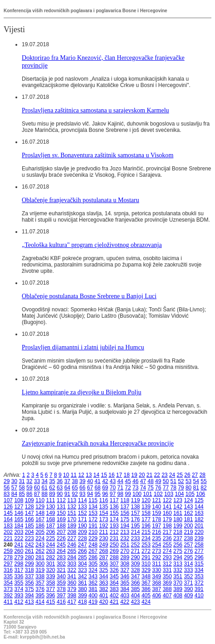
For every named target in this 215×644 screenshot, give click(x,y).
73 (135, 488)
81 (196, 488)
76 (158, 488)
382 (103, 589)
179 (167, 519)
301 (51, 564)
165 (19, 519)
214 (136, 532)
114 (83, 500)
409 (188, 596)
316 (8, 570)
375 (29, 589)
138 (136, 507)
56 (7, 488)
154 (103, 513)
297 (8, 564)
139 (146, 507)
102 (158, 494)
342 (83, 576)
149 (51, 513)
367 (146, 583)
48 (150, 481)
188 (61, 526)
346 (125, 576)
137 (125, 507)
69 (105, 488)
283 (61, 557)
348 (146, 576)
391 (199, 589)
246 (72, 545)
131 (61, 507)
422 (125, 602)
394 (29, 596)
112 (61, 500)
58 (22, 488)
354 (8, 583)
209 (83, 532)
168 (51, 519)
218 (178, 532)
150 (61, 513)
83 (7, 494)
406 (156, 596)
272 (146, 551)
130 (51, 507)
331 (167, 570)
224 (40, 538)
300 (40, 564)
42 (105, 481)
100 (137, 494)
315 (199, 564)
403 (125, 596)
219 (188, 532)
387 (156, 589)
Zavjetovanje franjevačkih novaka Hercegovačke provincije (98, 443)
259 (8, 551)
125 (199, 500)
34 (45, 481)
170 (72, 519)
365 (125, 583)
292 (156, 557)
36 (60, 481)
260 (19, 551)
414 (40, 602)
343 (93, 576)
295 (188, 557)
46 (135, 481)
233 (136, 538)
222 (19, 538)
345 (114, 576)
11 (74, 475)
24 (172, 475)
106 (200, 494)
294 (178, 557)
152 (83, 513)
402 (114, 596)
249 (103, 545)
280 (29, 557)
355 (19, 583)
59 (29, 488)
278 (8, 557)
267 (93, 551)
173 (103, 519)
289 (125, 557)
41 (97, 481)
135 (103, 507)
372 (199, 583)
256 (178, 545)
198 (167, 526)
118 (125, 500)
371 (188, 583)
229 (93, 538)
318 (29, 570)
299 (29, 564)
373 (8, 589)
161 (178, 513)
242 (29, 545)
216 (156, 532)
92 (75, 494)
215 (146, 532)
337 (29, 576)
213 (125, 532)
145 (8, 513)
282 (51, 557)
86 (29, 494)
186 (40, 526)
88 (45, 494)
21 (149, 475)
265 (72, 551)
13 (89, 475)
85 (22, 494)
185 (29, 526)
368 (156, 583)
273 (156, 551)
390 (188, 589)
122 (167, 500)
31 (22, 481)
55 (203, 481)
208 (72, 532)
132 (72, 507)
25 (180, 475)
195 (136, 526)
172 (93, 519)
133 (83, 507)
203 (19, 532)
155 (114, 513)
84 (14, 494)
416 (61, 602)
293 (167, 557)
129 (40, 507)
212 (114, 532)
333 (188, 570)
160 (167, 513)
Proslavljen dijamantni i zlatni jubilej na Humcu (83, 347)
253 (146, 545)
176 (136, 519)
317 (19, 570)
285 (83, 557)
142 (178, 507)
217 (167, 532)
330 (156, 570)
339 (51, 576)
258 (199, 545)
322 (72, 570)
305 (93, 564)
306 (103, 564)
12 (81, 475)
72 (128, 488)
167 (40, 519)
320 (51, 570)
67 (90, 488)
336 (19, 576)
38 (75, 481)
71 (120, 488)
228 (83, 538)
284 (72, 557)
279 (19, 557)
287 (103, 557)
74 (143, 488)
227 (72, 538)
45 (128, 481)
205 (40, 532)
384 (125, 589)
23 (164, 475)
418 (83, 602)
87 (37, 494)
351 (178, 576)
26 (187, 475)
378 (61, 589)
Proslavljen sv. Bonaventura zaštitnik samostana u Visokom (98, 155)
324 (93, 570)
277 (199, 551)
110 (40, 500)
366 (136, 583)
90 (60, 494)
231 (114, 538)
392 (8, 596)
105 (190, 494)
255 (167, 545)
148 (40, 513)
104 (179, 494)
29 (7, 481)
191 (93, 526)
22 (157, 475)
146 (19, 513)
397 (61, 596)
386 (146, 589)
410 (199, 596)
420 (103, 602)
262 (40, 551)
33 (37, 481)
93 (82, 494)
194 (125, 526)
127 (19, 507)
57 (14, 488)
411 (8, 602)
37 (67, 481)
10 (66, 475)
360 (72, 583)
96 (105, 494)
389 (178, 589)
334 (199, 570)
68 (97, 488)
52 (181, 481)
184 (19, 526)
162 (188, 513)
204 (29, 532)
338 (40, 576)
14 (96, 475)
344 (103, 576)
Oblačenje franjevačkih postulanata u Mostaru (81, 200)
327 (125, 570)
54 (196, 481)
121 (156, 500)
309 (136, 564)
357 (40, 583)
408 (178, 596)
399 (83, 596)
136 (114, 507)
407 (167, 596)
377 (51, 589)
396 (51, 596)
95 (97, 494)
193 (114, 526)
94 (90, 494)
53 (188, 481)
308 (125, 564)
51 (173, 481)
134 (93, 507)
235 (156, 538)
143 (188, 507)
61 (45, 488)
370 (178, 583)
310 (146, 564)
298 (19, 564)
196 (146, 526)
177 (146, 519)
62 (52, 488)
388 (167, 589)
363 (103, 583)
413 (29, 602)
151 (72, 513)
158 (146, 513)
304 (83, 564)
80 (188, 488)
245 (61, 545)
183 (8, 526)
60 (37, 488)
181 (188, 519)
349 (156, 576)
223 (29, 538)
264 (61, 551)
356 (29, 583)
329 (146, 570)
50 (166, 481)
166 (29, 519)
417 (72, 602)
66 (82, 488)
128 (29, 507)
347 (136, 576)
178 (156, 519)
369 (167, 583)
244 (51, 545)
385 (136, 589)
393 (19, 596)
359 (61, 583)
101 (147, 494)
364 (114, 583)
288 (114, 557)
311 (156, 564)
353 (199, 576)
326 (114, 570)
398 (72, 596)
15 (104, 475)
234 (146, 538)
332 (178, 570)
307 (114, 564)
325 (103, 570)
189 (72, 526)
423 (136, 602)
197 (156, 526)
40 (90, 481)
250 (114, 545)
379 (72, 589)
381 (93, 589)
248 (93, 545)
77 (166, 488)
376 (40, 589)
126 (8, 507)
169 (61, 519)
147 (29, 513)
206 (51, 532)
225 (51, 538)
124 (188, 500)
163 (199, 513)
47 (143, 481)
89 (52, 494)
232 (125, 538)
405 (146, 596)
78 (173, 488)
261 (29, 551)
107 (8, 500)
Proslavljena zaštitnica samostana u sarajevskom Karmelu (95, 110)
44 (120, 481)
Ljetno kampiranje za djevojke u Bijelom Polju (81, 392)
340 (61, 576)
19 (134, 475)
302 (61, 564)
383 (114, 589)
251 (125, 545)
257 (188, 545)
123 (178, 500)
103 (169, 494)
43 (113, 481)
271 (136, 551)
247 (83, 545)
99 (128, 494)
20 (142, 475)
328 (136, 570)
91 (67, 494)
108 (19, 500)
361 (83, 583)
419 (93, 602)
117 (114, 500)
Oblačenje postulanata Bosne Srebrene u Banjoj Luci (89, 296)
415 (51, 602)
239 (199, 538)
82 (203, 488)
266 (83, 551)
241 (19, 545)
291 (146, 557)
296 (199, 557)
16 (111, 475)
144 (199, 507)
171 (83, 519)
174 (114, 519)
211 (103, 532)
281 (40, 557)
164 (8, 519)
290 (136, 557)
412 (19, 602)
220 (199, 532)
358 (51, 583)
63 (60, 488)
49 (158, 481)
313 (178, 564)
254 (156, 545)
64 (67, 488)
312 (167, 564)
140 (156, 507)
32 (29, 481)
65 (75, 488)
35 (52, 481)
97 (113, 494)
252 (136, 545)
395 (40, 596)
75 (150, 488)
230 (103, 538)
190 (83, 526)
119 (136, 500)
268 (103, 551)
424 (146, 602)
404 (136, 596)
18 (127, 475)
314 (188, 564)
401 (103, 596)
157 (136, 513)
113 (72, 500)
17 (119, 475)
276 (188, 551)
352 (188, 576)
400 (93, 596)
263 (51, 551)
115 (93, 500)
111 (51, 500)
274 (167, 551)
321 (61, 570)
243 (40, 545)
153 (93, 513)
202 (8, 532)
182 (199, 519)
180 (178, 519)
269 (114, 551)
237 (178, 538)
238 (188, 538)
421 (114, 602)
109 (29, 500)
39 (82, 481)
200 (188, 526)
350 (167, 576)
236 (167, 538)
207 (61, 532)
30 (14, 481)
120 (146, 500)
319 (40, 570)
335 (8, 576)
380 (83, 589)
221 (8, 538)
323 (83, 570)
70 (113, 488)
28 (203, 475)
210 (93, 532)
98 (120, 494)
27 (195, 475)
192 (103, 526)
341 (72, 576)
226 (61, 538)
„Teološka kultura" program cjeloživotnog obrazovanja (92, 245)
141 (167, 507)
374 (19, 589)
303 (72, 564)
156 (125, 513)
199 (178, 526)
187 (51, 526)
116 (103, 500)
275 (178, 551)
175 (125, 519)
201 (199, 526)
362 (93, 583)
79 (181, 488)
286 (93, 557)
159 (156, 513)
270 (125, 551)
